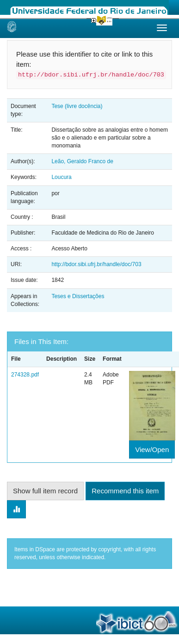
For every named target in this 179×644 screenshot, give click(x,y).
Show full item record (45, 491)
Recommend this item (125, 491)
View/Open (152, 450)
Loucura (61, 177)
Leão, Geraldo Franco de (82, 161)
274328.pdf (25, 375)
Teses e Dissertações (78, 296)
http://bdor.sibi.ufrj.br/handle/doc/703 (96, 264)
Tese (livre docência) (77, 106)
